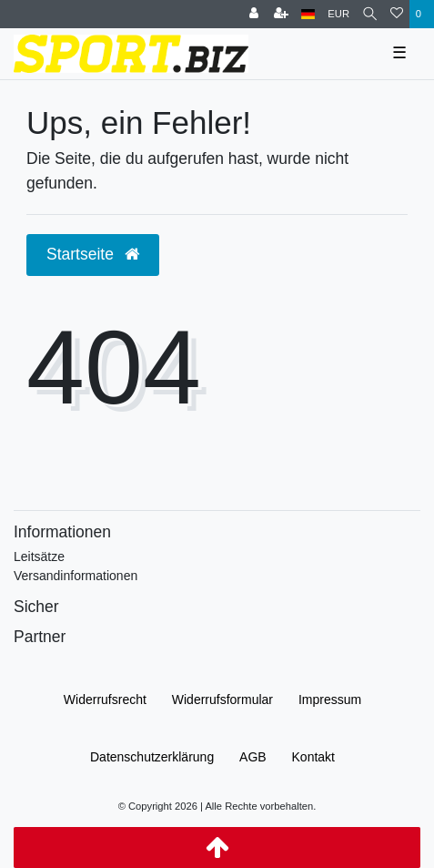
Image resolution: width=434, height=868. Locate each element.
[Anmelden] (254, 14)
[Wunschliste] (397, 14)
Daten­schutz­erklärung (152, 757)
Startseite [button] (93, 254)
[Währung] (338, 14)
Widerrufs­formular (222, 700)
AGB (253, 757)
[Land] (308, 14)
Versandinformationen (76, 576)
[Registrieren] (281, 14)
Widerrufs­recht (105, 700)
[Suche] (370, 14)
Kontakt (313, 757)
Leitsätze (39, 557)
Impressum (330, 700)
